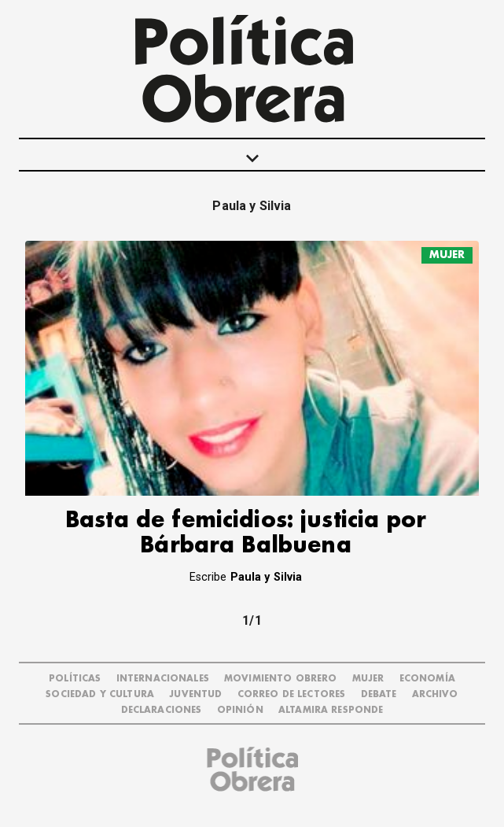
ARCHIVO (435, 694)
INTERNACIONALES (163, 679)
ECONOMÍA (427, 679)
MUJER (447, 255)
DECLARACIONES (162, 710)
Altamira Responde (331, 710)
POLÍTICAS (75, 679)
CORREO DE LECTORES (292, 694)
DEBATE (379, 694)
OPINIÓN (240, 710)
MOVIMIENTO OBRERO (281, 679)
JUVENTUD (195, 694)
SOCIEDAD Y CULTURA (100, 694)
